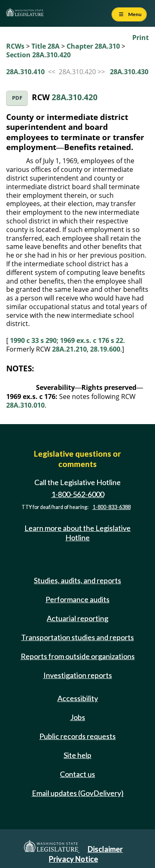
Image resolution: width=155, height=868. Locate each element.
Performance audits (77, 599)
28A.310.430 (129, 72)
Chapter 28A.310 (93, 46)
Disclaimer (105, 849)
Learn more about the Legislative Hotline (77, 533)
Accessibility (78, 698)
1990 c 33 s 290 (33, 340)
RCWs (15, 46)
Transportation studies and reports (77, 637)
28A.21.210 (69, 349)
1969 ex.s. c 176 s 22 (92, 340)
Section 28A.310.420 (38, 55)
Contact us (77, 774)
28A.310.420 (75, 97)
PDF (17, 98)
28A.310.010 (25, 405)
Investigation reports (78, 675)
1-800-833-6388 (112, 507)
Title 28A (45, 46)
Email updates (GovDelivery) (78, 793)
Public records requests (77, 736)
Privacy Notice (73, 859)
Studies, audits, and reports (77, 580)
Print (141, 38)
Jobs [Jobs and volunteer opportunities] (78, 717)
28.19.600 (105, 349)
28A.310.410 (25, 72)
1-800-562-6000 (78, 494)
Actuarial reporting (77, 618)
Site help (77, 755)
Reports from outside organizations (78, 656)
